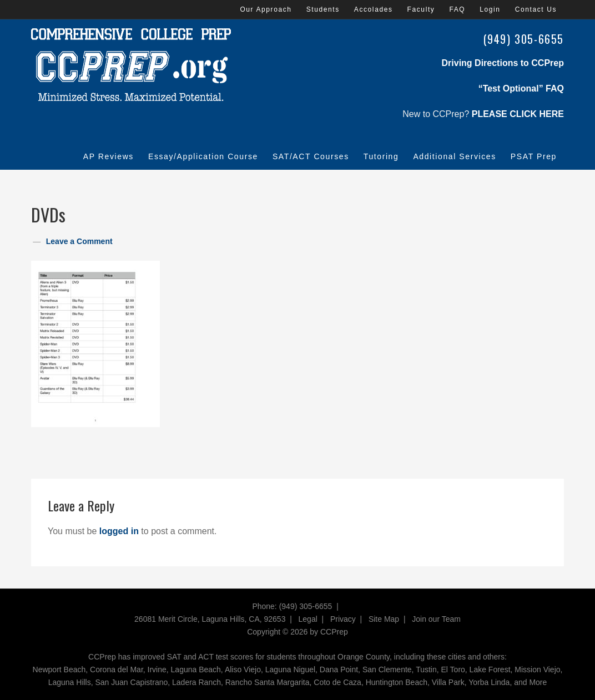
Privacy (343, 619)
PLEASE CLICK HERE (518, 114)
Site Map (384, 619)
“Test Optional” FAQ (521, 88)
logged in (119, 531)
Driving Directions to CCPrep (503, 63)
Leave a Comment (79, 241)
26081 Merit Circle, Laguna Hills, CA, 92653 (210, 619)
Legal (308, 619)
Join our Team (436, 619)
